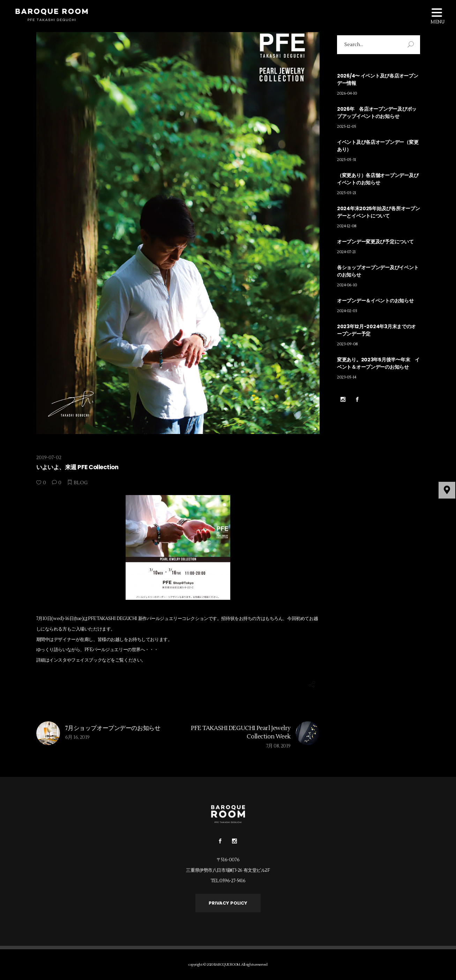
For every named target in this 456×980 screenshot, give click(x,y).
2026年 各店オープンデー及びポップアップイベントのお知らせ (377, 113)
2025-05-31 (347, 160)
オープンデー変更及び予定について (375, 242)
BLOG (81, 483)
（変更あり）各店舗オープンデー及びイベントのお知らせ (378, 179)
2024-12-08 (347, 226)
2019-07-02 (49, 458)
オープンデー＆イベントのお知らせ (375, 301)
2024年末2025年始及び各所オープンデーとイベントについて (378, 212)
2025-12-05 (347, 127)
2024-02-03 (347, 311)
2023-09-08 (347, 344)
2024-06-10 (347, 285)
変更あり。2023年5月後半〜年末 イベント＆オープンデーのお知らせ (378, 363)
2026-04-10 (347, 93)
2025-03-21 (347, 193)
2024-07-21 (346, 252)
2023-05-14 (347, 377)
